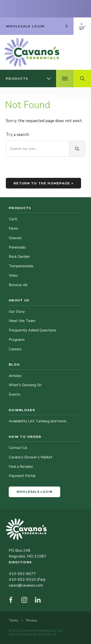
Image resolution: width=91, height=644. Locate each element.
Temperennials (21, 266)
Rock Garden (19, 257)
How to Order (25, 437)
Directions (20, 562)
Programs (17, 340)
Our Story (17, 312)
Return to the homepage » (43, 183)
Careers (15, 349)
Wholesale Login (34, 492)
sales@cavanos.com (26, 585)
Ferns (13, 228)
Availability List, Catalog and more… (39, 421)
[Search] (77, 149)
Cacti (13, 219)
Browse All (18, 285)
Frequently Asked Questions (33, 330)
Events (15, 394)
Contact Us (18, 448)
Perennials (17, 247)
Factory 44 (47, 634)
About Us (19, 300)
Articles (15, 376)
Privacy (32, 620)
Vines (13, 275)
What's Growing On (25, 385)
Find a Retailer (21, 467)
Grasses (15, 238)
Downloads (22, 410)
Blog (14, 364)
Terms (14, 620)
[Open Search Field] (82, 79)
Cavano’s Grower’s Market (31, 457)
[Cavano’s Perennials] (32, 52)
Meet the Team (22, 321)
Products (20, 208)
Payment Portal (22, 476)
